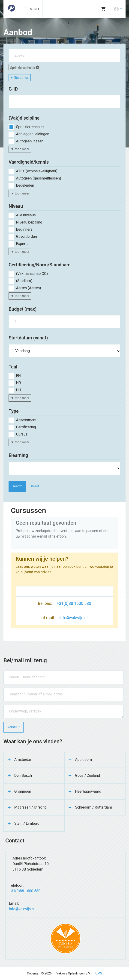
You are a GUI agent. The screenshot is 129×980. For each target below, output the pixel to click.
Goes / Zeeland (87, 775)
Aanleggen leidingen (33, 134)
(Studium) (24, 281)
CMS (99, 973)
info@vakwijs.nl (73, 618)
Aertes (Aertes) (28, 288)
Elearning (18, 455)
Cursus (22, 434)
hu (18, 390)
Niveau (16, 206)
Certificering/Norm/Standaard (40, 265)
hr (18, 383)
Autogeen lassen (30, 141)
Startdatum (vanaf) (28, 338)
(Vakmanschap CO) (32, 274)
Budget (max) (22, 309)
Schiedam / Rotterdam (93, 807)
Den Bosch (23, 775)
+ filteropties (20, 78)
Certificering (26, 427)
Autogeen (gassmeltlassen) (38, 178)
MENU (31, 9)
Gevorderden (26, 237)
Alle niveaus (26, 215)
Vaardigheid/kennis (29, 162)
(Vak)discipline (24, 118)
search (17, 486)
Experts (22, 244)
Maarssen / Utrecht (30, 807)
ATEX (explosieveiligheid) (37, 171)
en (18, 376)
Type (13, 411)
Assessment (26, 420)
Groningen (23, 791)
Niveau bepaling (29, 222)
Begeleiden (25, 185)
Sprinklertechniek (25, 67)
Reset (35, 486)
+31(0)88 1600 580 (74, 603)
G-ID (13, 89)
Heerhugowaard (88, 791)
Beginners (24, 229)
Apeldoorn (83, 760)
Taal (13, 367)
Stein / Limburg (27, 823)
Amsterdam (24, 760)
